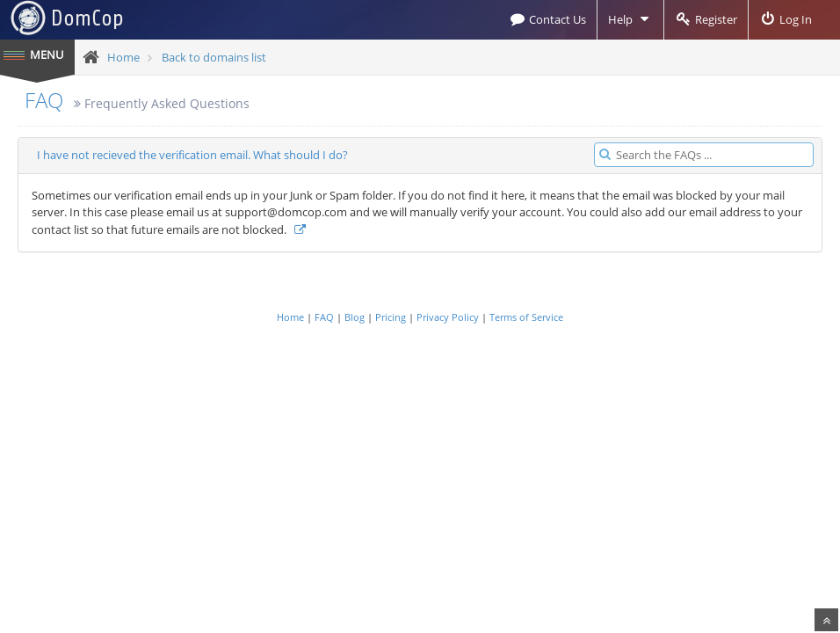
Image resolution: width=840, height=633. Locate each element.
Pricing (391, 317)
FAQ (44, 100)
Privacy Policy (448, 317)
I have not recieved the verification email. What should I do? (192, 155)
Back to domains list (214, 57)
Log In (786, 19)
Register (706, 19)
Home (123, 57)
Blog (355, 317)
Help (630, 19)
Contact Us (547, 19)
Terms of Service (526, 317)
